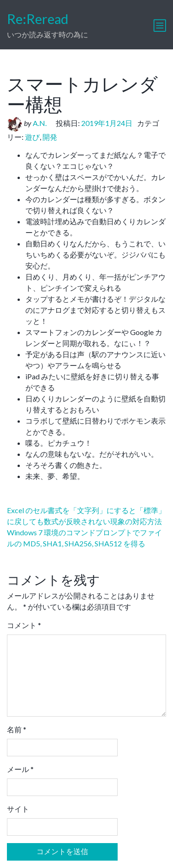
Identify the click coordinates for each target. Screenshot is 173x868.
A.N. (40, 123)
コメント (24, 625)
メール (20, 769)
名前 (17, 729)
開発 (50, 137)
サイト (18, 809)
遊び (32, 137)
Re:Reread (38, 19)
